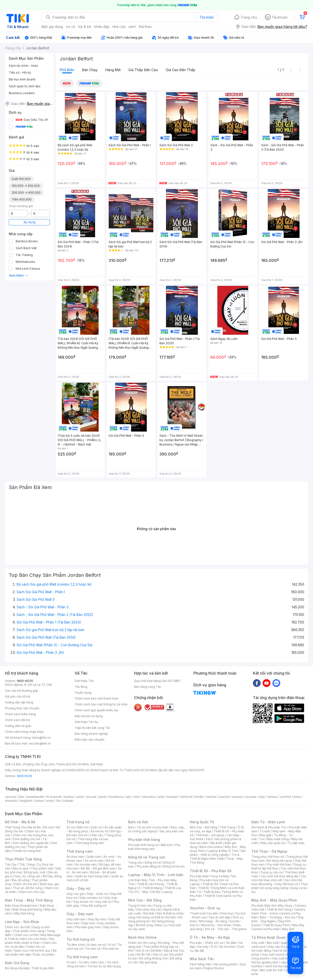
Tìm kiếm (207, 17)
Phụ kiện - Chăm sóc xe (207, 943)
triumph (172, 797)
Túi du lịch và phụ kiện (153, 827)
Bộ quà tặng (149, 962)
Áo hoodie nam (86, 864)
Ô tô (214, 947)
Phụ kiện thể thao (279, 864)
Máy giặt (265, 835)
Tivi (262, 839)
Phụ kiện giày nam (88, 927)
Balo (131, 827)
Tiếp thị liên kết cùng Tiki (92, 728)
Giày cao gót (76, 894)
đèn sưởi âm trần (272, 970)
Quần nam (94, 857)
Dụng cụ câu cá (272, 872)
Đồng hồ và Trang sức (147, 857)
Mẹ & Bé (216, 843)
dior (21, 797)
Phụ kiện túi (111, 949)
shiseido (11, 801)
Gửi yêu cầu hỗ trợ (17, 696)
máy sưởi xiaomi (283, 958)
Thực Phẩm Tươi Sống (23, 859)
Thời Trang (228, 827)
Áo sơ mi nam (94, 861)
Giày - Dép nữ (78, 888)
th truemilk (54, 797)
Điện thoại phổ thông (27, 909)
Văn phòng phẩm (225, 964)
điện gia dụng (52, 27)
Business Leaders (22, 93)
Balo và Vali (138, 822)
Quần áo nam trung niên (92, 876)
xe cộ (71, 27)
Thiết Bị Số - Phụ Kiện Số (211, 871)
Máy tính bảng (24, 913)
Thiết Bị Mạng (152, 888)
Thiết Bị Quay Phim (276, 925)
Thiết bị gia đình (43, 968)
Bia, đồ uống (21, 880)
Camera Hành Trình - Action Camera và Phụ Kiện (278, 913)
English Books (214, 968)
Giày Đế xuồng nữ (94, 906)
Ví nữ (112, 945)
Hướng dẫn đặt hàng (19, 702)
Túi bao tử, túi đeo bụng (104, 966)
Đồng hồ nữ (153, 863)
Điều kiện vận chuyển (89, 740)
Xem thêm (18, 275)
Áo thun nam (75, 857)
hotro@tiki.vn (41, 738)
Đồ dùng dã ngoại (280, 861)
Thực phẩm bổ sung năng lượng (280, 886)
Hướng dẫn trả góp (18, 726)
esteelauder (35, 797)
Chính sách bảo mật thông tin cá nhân (101, 704)
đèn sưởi (273, 943)
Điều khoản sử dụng (89, 716)
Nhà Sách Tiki (202, 959)
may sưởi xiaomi (273, 954)
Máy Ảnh (288, 929)
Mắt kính (167, 845)
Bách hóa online (211, 847)
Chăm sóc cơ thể (26, 935)
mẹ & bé (85, 27)
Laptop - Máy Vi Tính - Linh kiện (156, 875)
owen (80, 797)
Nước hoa (21, 951)
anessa (237, 797)
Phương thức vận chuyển (22, 708)
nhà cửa (119, 27)
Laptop (168, 892)
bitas (297, 797)
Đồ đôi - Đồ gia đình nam (98, 868)
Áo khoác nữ (100, 831)
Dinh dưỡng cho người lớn (31, 843)
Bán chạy (90, 70)
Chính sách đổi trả (17, 720)
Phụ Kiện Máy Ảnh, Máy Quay (272, 906)
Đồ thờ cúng (144, 925)
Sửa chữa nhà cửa (149, 909)
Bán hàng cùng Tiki (148, 687)
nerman (211, 797)
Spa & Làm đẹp (220, 917)
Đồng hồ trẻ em (174, 866)
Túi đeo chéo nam (91, 962)
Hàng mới (113, 70)
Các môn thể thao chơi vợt (279, 878)
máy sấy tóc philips (282, 947)
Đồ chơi (49, 827)
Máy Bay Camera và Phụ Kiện (278, 927)
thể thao (145, 27)
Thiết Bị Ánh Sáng (279, 909)
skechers (149, 797)
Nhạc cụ (161, 925)
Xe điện (231, 943)
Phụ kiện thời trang (144, 840)
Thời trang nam (79, 851)
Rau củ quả (20, 868)
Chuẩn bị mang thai (27, 851)
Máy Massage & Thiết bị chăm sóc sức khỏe (33, 937)
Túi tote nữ (93, 949)
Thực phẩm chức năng (28, 931)
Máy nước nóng (278, 839)
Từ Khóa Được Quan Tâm (273, 937)
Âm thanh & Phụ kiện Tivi (269, 827)
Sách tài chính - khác (23, 66)
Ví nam (71, 962)
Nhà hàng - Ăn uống (213, 921)
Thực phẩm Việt (42, 868)
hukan (39, 801)
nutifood (186, 797)
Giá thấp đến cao (143, 70)
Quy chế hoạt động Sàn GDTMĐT (158, 681)
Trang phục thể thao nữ (268, 857)
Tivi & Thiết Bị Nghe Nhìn (215, 857)
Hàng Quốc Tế (202, 822)
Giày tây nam (97, 919)
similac (272, 797)
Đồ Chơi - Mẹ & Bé (20, 822)
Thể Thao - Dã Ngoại (269, 851)
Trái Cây (11, 864)
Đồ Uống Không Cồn (153, 958)
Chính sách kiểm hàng (20, 714)
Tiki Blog (81, 687)
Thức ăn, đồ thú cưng (27, 888)
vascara (11, 797)
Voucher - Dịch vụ (205, 908)
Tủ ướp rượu (296, 843)
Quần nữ (96, 827)
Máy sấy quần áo (273, 843)
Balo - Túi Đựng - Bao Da (278, 917)
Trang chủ (249, 17)
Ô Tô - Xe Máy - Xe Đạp (210, 937)
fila (58, 801)
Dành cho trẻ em (26, 884)
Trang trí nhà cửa (140, 906)
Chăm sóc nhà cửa (31, 892)
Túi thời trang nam (82, 957)
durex (103, 797)
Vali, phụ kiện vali (171, 831)
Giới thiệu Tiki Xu (86, 722)
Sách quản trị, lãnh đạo (25, 86)
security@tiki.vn (40, 743)
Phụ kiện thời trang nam (154, 847)
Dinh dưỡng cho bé (27, 839)
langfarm (26, 801)
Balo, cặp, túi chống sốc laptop (156, 829)
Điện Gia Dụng (17, 963)
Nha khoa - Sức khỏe (216, 925)
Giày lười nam (76, 919)
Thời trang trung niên (89, 843)
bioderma (117, 797)
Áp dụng (29, 222)
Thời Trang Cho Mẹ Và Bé (23, 827)
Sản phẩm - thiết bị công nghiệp (218, 853)
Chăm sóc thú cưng (142, 943)
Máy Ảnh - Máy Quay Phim (274, 900)
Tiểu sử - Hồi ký (20, 72)
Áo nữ (71, 827)
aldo (161, 797)
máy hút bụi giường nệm (277, 960)
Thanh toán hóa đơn (204, 913)
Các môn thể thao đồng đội (279, 876)
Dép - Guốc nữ (97, 894)
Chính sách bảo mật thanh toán (96, 698)
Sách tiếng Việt (200, 964)
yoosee (251, 797)
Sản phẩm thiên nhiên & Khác (30, 941)
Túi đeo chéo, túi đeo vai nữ (86, 945)
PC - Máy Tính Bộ (148, 892)
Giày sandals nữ (91, 898)
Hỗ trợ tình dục (40, 951)
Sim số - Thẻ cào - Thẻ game (226, 929)
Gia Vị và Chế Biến (149, 951)
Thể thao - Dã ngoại (210, 835)
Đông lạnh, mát (35, 872)
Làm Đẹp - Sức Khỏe (22, 922)
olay (262, 797)
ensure (91, 797)
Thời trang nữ (78, 822)
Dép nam (89, 923)
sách (132, 27)
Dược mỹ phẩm (44, 954)
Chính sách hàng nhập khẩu (24, 732)
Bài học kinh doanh (22, 79)
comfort (285, 797)
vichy (50, 801)
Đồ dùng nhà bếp (17, 968)
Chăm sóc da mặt (17, 927)
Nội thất (149, 913)
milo (137, 797)
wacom (224, 797)
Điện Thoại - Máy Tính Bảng (29, 900)
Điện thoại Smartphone (21, 906)
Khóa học (227, 913)
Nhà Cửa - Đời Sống (145, 900)
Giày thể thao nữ (287, 884)
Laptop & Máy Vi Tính (223, 851)
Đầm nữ (82, 827)
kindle (199, 797)
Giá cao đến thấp (181, 70)
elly (129, 797)
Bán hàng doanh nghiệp (91, 734)
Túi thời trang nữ (81, 939)
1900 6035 (24, 776)
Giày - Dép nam (80, 914)
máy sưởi (258, 943)
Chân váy (96, 835)
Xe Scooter (227, 947)
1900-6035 (25, 681)
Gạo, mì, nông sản (28, 876)
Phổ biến (67, 70)
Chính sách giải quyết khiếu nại (96, 710)
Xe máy (203, 947)
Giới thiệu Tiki (84, 681)
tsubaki (68, 801)
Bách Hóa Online (142, 937)
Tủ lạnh (265, 831)
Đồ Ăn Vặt (144, 954)
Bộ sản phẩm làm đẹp (31, 952)
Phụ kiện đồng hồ (149, 866)
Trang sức (135, 863)
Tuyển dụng (83, 693)
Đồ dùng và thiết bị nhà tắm (157, 917)
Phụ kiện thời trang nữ (143, 845)
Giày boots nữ (83, 902)
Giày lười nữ (103, 902)
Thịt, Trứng (27, 864)
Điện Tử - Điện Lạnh (268, 822)
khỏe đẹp (102, 27)
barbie (69, 797)
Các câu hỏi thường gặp (22, 691)
